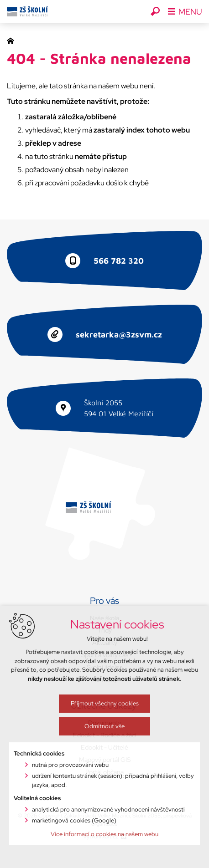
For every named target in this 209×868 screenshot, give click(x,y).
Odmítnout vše (94, 768)
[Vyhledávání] (155, 11)
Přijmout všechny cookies (94, 746)
